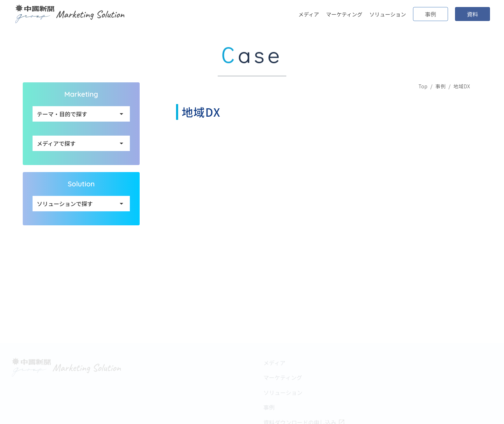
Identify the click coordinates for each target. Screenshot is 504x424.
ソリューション (388, 14)
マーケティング (344, 14)
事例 (440, 86)
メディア (309, 14)
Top (423, 86)
